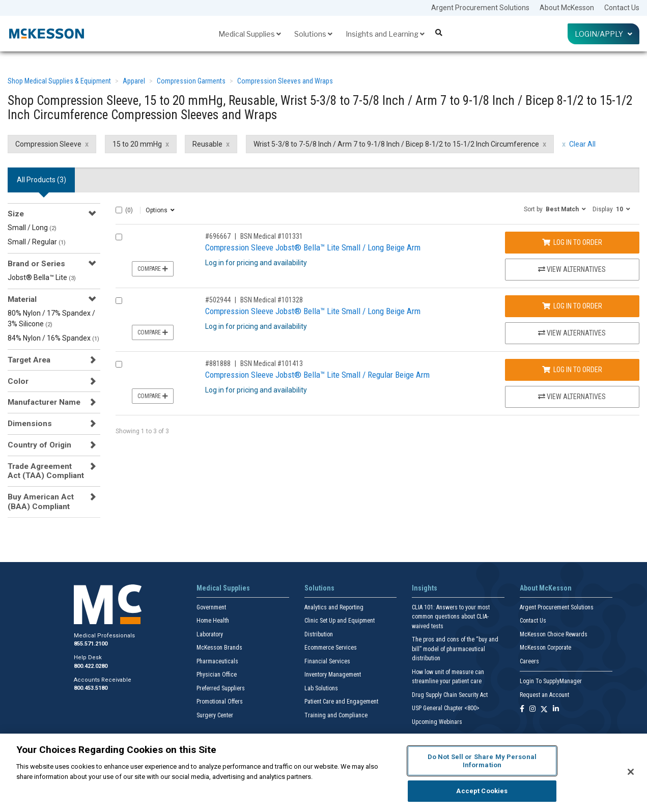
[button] (555, 209)
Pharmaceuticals (217, 661)
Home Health (213, 621)
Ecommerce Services (331, 648)
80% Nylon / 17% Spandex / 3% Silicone (51, 318)
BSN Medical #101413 (272, 363)
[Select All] (119, 210)
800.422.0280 (91, 666)
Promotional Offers (220, 702)
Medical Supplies (250, 34)
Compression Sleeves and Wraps (285, 81)
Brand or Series (36, 264)
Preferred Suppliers (221, 688)
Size (16, 214)
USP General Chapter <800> (446, 708)
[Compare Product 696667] (119, 237)
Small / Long (32, 228)
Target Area (29, 360)
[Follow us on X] (544, 709)
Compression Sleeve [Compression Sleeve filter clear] (48, 144)
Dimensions (30, 424)
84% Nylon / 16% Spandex (53, 338)
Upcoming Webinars (437, 722)
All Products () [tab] (41, 180)
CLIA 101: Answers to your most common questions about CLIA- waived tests (451, 617)
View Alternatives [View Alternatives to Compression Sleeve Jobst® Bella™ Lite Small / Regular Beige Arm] (572, 397)
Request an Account (544, 695)
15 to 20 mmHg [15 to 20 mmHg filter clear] (137, 144)
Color (18, 381)
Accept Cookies (482, 791)
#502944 (218, 300)
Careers (529, 661)
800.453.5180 (91, 688)
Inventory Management (333, 675)
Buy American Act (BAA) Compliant (41, 501)
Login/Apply (603, 34)
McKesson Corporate (545, 648)
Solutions (313, 34)
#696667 (218, 236)
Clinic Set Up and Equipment (340, 621)
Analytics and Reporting (334, 607)
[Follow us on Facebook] (522, 709)
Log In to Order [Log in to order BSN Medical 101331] (572, 242)
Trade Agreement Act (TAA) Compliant (46, 471)
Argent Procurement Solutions (480, 8)
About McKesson (567, 8)
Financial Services (327, 661)
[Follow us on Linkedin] (556, 709)
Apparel (134, 81)
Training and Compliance (336, 715)
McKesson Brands (219, 648)
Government (211, 607)
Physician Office (217, 675)
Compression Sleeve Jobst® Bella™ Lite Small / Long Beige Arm (313, 247)
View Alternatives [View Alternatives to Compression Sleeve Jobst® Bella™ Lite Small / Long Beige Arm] (572, 269)
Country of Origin (39, 445)
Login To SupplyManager (551, 681)
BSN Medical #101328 (272, 300)
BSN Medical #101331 (272, 236)
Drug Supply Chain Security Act (450, 695)
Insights (425, 588)
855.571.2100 (91, 644)
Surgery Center (215, 715)
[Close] (631, 772)
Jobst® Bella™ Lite (42, 277)
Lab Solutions (321, 688)
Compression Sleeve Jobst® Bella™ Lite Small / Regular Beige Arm (317, 375)
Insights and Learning (385, 34)
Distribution (319, 634)
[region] (323, 773)
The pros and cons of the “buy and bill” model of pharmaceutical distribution (455, 649)
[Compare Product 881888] (119, 364)
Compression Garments (191, 81)
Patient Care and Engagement (341, 702)
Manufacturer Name (44, 402)
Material (22, 299)
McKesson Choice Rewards (554, 634)
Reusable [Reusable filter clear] (207, 144)
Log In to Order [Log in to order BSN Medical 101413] (572, 370)
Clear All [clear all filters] (582, 144)
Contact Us (622, 8)
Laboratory (210, 634)
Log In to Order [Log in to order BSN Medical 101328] (572, 306)
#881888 (218, 363)
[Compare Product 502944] (119, 301)
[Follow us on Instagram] (532, 709)
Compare (153, 269)
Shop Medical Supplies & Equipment (59, 81)
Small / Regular (37, 242)
